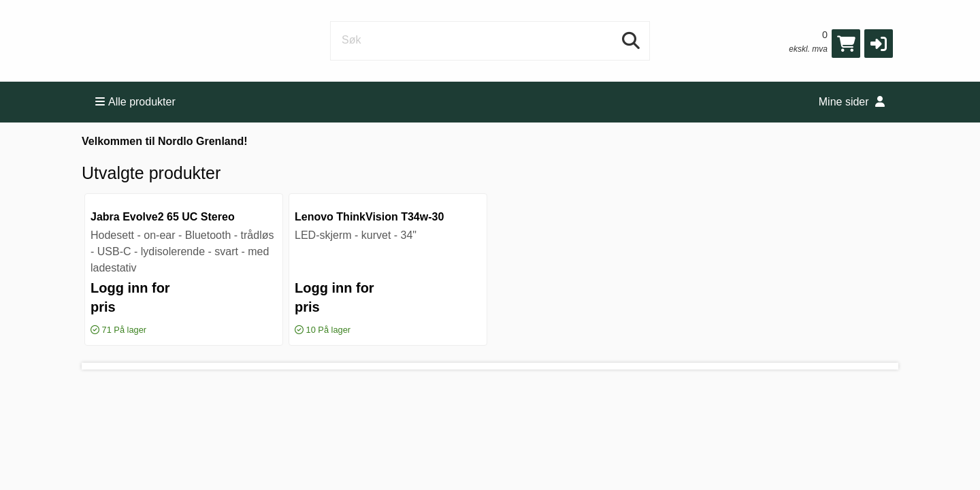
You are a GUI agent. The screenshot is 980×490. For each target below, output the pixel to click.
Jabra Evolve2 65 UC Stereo (163, 217)
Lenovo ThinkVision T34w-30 (369, 217)
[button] (879, 44)
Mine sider (852, 102)
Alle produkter (135, 102)
